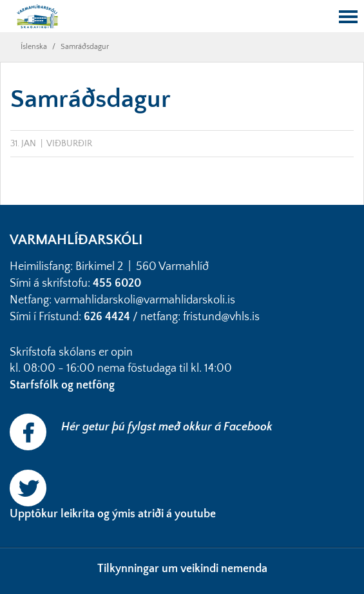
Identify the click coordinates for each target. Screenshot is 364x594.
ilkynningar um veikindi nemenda (186, 569)
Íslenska (34, 47)
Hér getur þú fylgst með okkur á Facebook (167, 427)
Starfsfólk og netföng (63, 385)
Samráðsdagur (85, 47)
